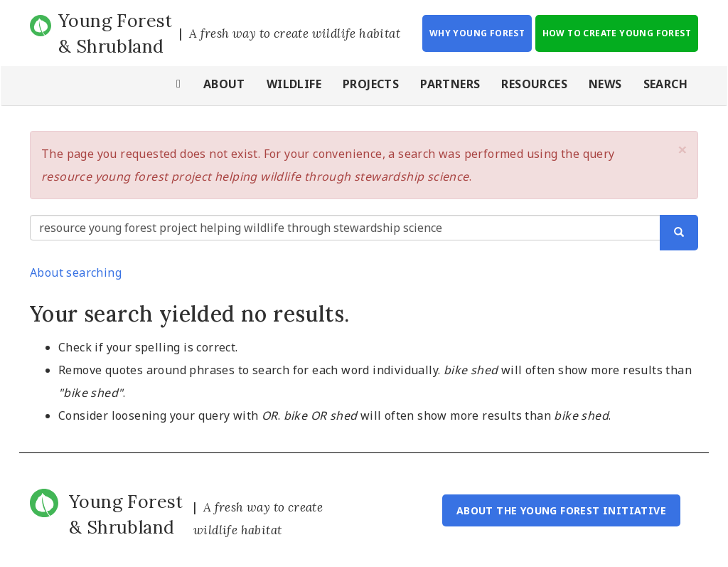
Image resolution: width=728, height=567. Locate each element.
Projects (371, 84)
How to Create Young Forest (617, 33)
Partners (450, 84)
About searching (76, 272)
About (224, 84)
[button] (682, 149)
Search (665, 84)
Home (179, 86)
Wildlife (294, 84)
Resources (534, 84)
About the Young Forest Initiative (561, 510)
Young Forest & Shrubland (116, 33)
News (605, 84)
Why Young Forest (477, 33)
